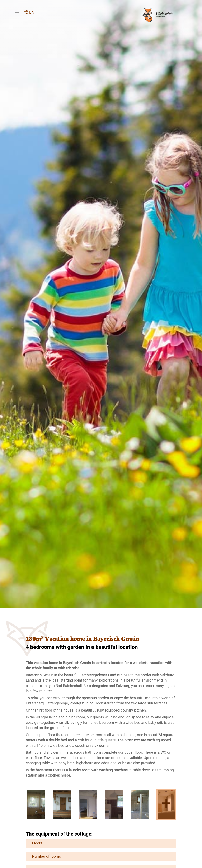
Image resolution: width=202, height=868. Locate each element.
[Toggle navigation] (17, 12)
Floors (35, 843)
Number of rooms (44, 856)
